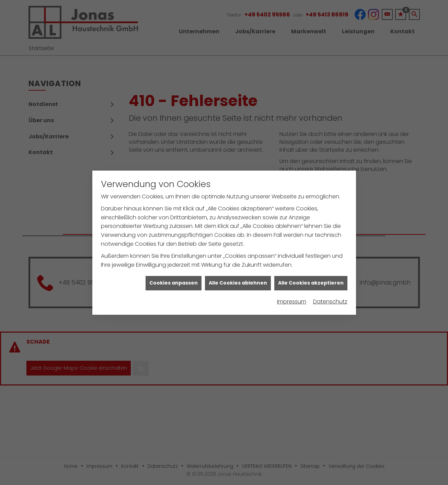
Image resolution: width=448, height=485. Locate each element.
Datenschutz (330, 297)
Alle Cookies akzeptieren (311, 278)
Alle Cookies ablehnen (238, 278)
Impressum (292, 297)
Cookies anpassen (174, 278)
